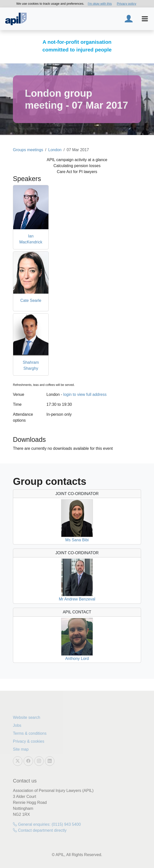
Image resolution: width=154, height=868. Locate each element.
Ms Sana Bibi (77, 540)
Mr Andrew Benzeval (77, 599)
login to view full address (85, 394)
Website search (27, 717)
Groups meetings (28, 150)
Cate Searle (31, 300)
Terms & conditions (30, 733)
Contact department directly (40, 830)
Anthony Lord (77, 659)
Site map (21, 749)
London (55, 150)
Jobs (17, 725)
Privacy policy (126, 4)
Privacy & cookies (29, 741)
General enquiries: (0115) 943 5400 (47, 824)
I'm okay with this (100, 4)
